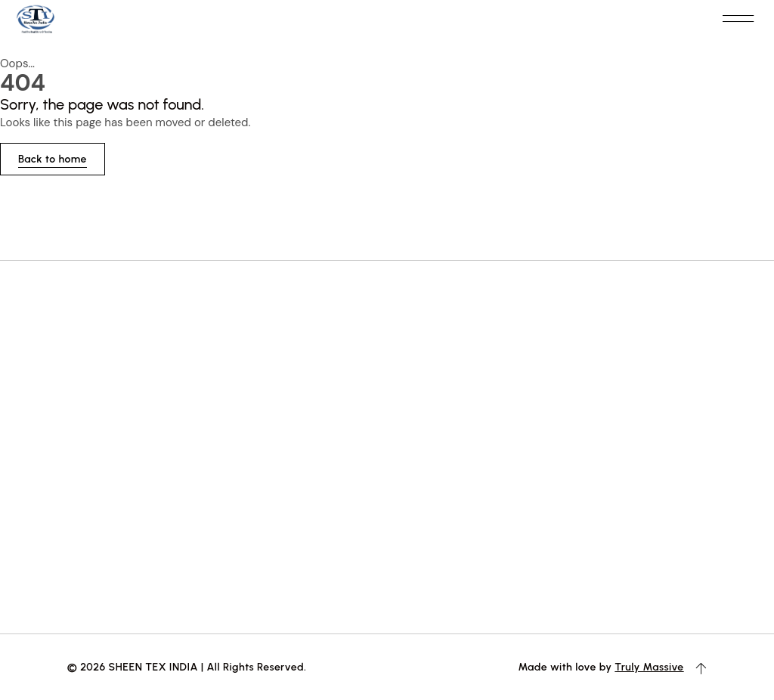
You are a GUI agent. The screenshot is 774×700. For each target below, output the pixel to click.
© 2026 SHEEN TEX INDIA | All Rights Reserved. (187, 666)
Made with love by (566, 666)
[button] (738, 19)
